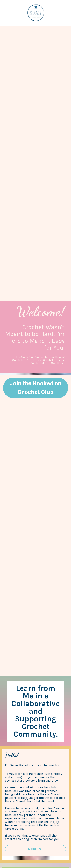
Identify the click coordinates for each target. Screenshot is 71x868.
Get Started (35, 713)
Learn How (36, 769)
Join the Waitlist (35, 823)
